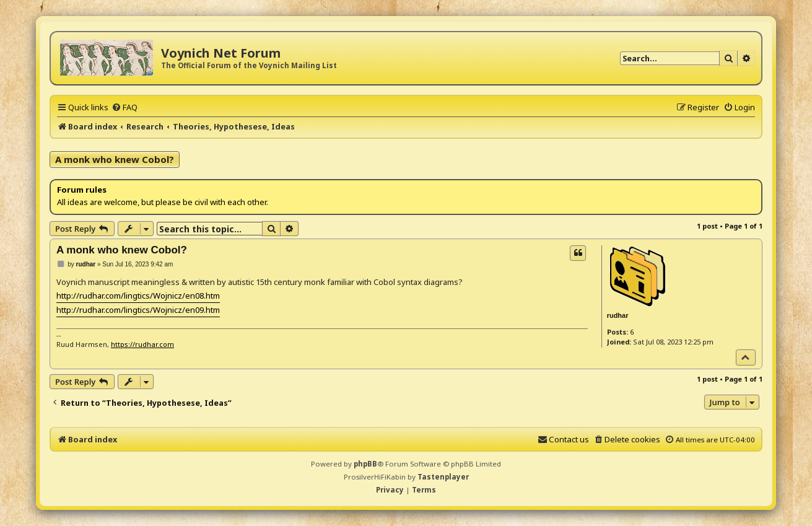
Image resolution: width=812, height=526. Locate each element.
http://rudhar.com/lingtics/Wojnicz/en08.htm (138, 296)
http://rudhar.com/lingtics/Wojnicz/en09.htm (138, 310)
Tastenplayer (443, 477)
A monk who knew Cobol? (115, 159)
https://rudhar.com (142, 344)
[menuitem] (124, 107)
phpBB (365, 464)
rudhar (618, 315)
